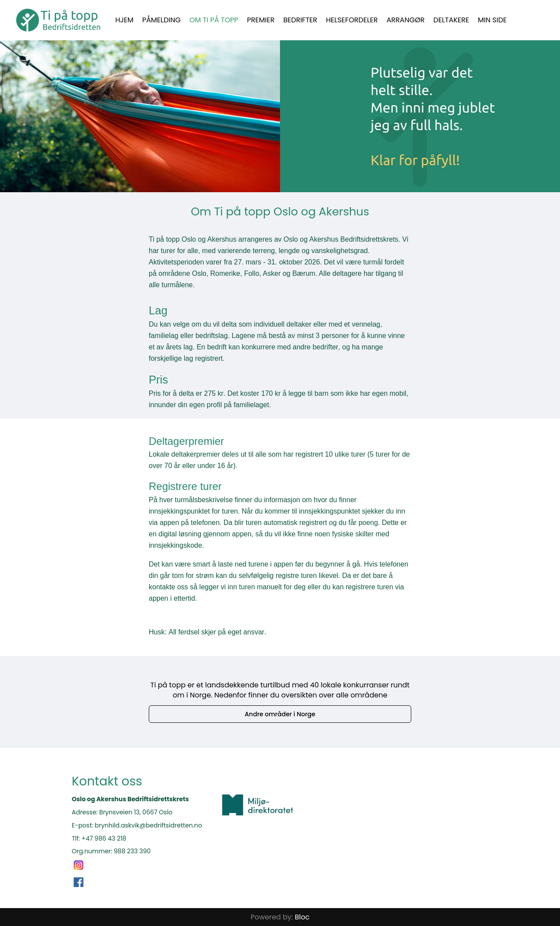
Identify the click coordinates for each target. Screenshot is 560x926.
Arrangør (406, 20)
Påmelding (161, 20)
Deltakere (451, 20)
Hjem (125, 20)
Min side (492, 20)
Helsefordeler (352, 20)
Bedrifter (300, 20)
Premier (261, 20)
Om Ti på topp (214, 20)
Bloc (302, 917)
